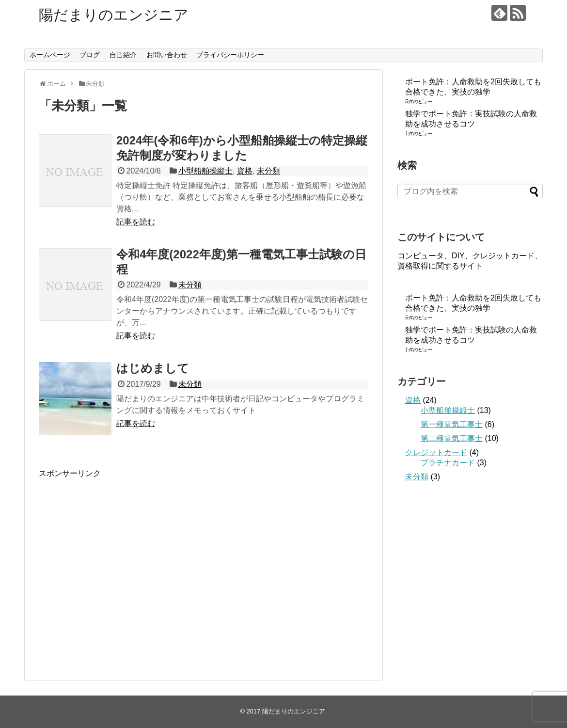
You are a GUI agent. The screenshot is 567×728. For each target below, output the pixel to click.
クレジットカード (436, 452)
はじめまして (153, 368)
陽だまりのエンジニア (114, 15)
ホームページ (50, 55)
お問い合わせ (167, 55)
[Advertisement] (120, 572)
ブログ (90, 55)
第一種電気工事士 (452, 424)
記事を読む (136, 222)
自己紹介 (123, 55)
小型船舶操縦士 (205, 171)
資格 (245, 171)
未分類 (268, 171)
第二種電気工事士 (452, 438)
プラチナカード (448, 463)
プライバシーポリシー (230, 55)
